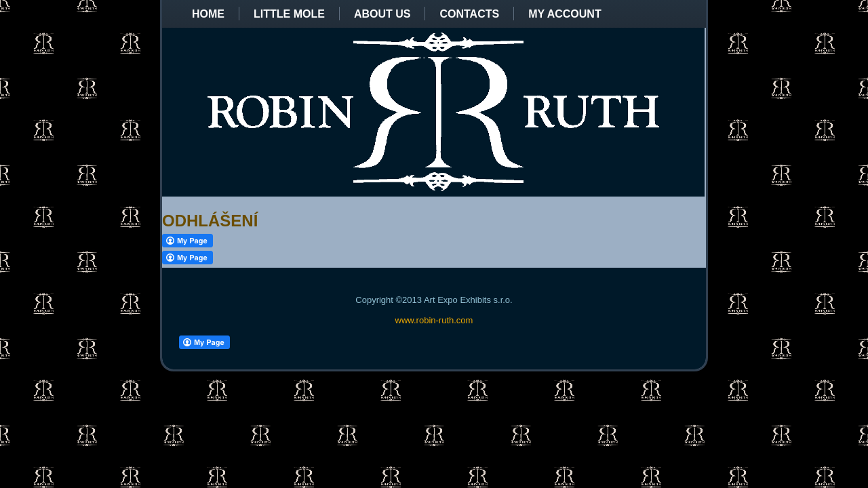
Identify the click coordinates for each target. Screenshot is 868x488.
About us (382, 14)
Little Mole (289, 14)
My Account (565, 14)
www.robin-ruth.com (434, 320)
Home (208, 14)
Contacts (469, 14)
